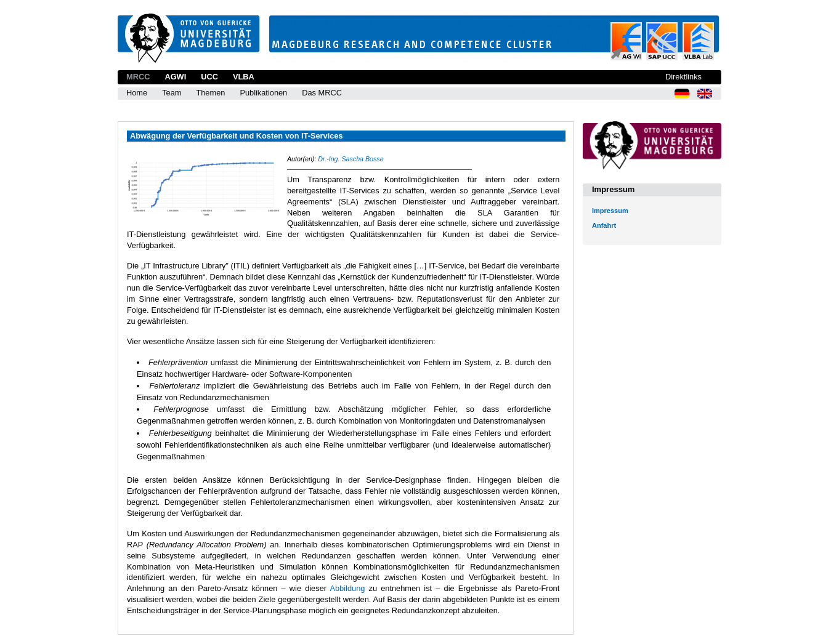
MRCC (138, 77)
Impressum (610, 211)
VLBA (244, 77)
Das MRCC (322, 93)
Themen (210, 93)
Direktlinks (683, 77)
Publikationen (263, 93)
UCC (209, 77)
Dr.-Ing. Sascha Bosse (351, 159)
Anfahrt (604, 225)
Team (172, 93)
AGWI (175, 77)
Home (137, 93)
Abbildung (347, 588)
